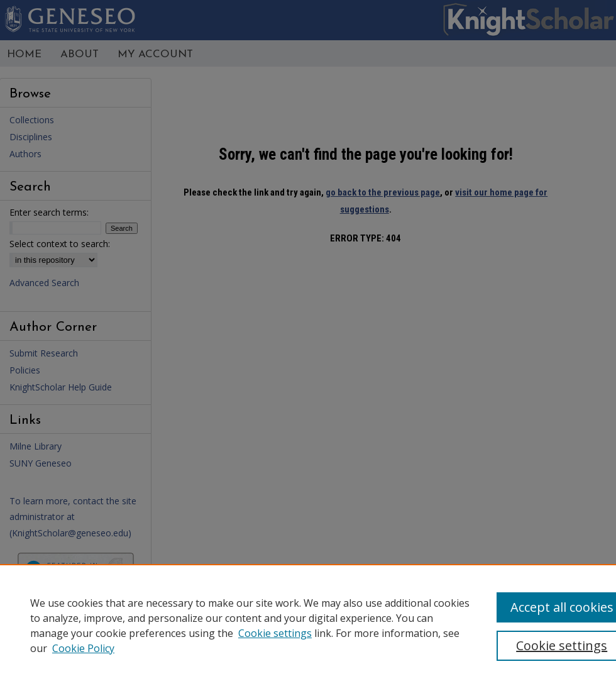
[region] (308, 625)
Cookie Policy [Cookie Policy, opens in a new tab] (83, 648)
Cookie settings (275, 633)
